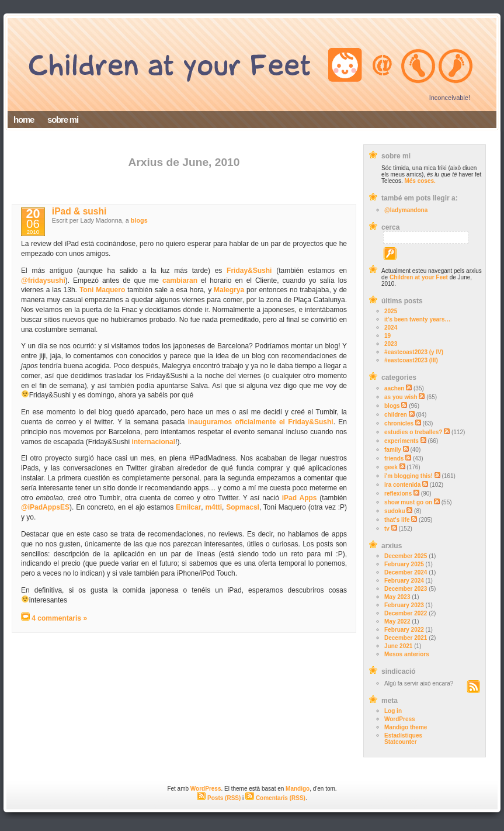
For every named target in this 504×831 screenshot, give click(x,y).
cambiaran (180, 281)
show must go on (408, 502)
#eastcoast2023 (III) (411, 360)
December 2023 (406, 589)
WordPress (400, 719)
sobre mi (63, 120)
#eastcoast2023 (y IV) (414, 352)
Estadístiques (403, 735)
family (393, 450)
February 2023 (404, 605)
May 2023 (397, 597)
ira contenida (402, 485)
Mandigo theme (406, 727)
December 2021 (406, 638)
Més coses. (420, 181)
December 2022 (406, 613)
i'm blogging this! (409, 476)
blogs (392, 406)
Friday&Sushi (249, 271)
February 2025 (404, 564)
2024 (391, 328)
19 (387, 336)
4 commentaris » (59, 618)
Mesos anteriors (407, 654)
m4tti (213, 507)
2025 (391, 311)
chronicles (399, 423)
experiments (402, 441)
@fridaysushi (43, 281)
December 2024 (406, 572)
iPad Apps (300, 498)
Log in (393, 711)
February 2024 (404, 581)
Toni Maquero (102, 290)
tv (387, 529)
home (24, 120)
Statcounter (401, 742)
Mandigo (298, 789)
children (396, 415)
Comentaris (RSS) (275, 798)
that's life (397, 520)
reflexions (398, 494)
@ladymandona (406, 210)
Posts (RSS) (219, 798)
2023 (391, 344)
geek (391, 467)
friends (394, 458)
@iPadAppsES (45, 507)
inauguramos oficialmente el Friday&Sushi (261, 422)
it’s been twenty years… (418, 319)
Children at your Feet (419, 277)
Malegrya (229, 290)
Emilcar (188, 507)
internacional (153, 442)
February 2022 (404, 630)
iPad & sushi (79, 211)
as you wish (401, 397)
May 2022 (397, 621)
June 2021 (398, 646)
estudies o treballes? (413, 432)
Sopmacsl (243, 507)
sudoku (395, 511)
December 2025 (406, 556)
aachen (394, 388)
